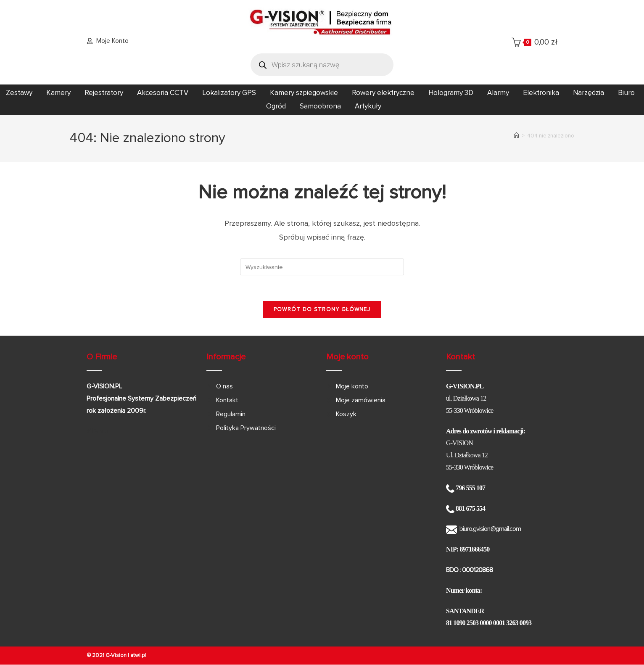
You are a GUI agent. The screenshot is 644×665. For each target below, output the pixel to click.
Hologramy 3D (451, 93)
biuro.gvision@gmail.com (490, 529)
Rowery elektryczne (383, 93)
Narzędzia (589, 93)
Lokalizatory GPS (229, 93)
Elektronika (541, 93)
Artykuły (368, 106)
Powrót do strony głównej (322, 309)
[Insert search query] (322, 267)
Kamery (58, 93)
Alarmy (498, 93)
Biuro (626, 93)
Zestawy (19, 93)
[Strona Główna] (516, 136)
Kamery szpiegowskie (304, 93)
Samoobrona (320, 106)
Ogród (276, 106)
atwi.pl (138, 655)
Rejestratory (104, 93)
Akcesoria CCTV (163, 93)
